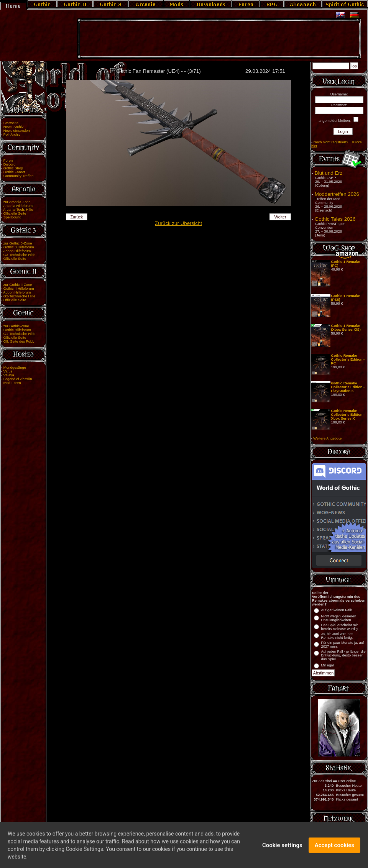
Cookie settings (282, 849)
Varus (8, 371)
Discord (10, 164)
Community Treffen (19, 176)
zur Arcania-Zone (17, 202)
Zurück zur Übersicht (178, 223)
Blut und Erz (329, 173)
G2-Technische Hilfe (19, 296)
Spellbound (12, 217)
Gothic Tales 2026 (335, 219)
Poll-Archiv (12, 135)
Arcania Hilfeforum (18, 206)
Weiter (280, 217)
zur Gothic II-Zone (18, 285)
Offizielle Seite (15, 213)
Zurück (77, 217)
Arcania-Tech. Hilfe (18, 210)
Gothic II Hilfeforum (19, 289)
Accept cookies (334, 849)
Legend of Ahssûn (18, 379)
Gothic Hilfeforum (17, 330)
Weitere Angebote (327, 438)
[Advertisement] (219, 39)
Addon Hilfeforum (17, 251)
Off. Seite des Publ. (19, 341)
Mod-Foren (12, 383)
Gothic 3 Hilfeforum (19, 247)
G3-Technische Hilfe (19, 255)
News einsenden (17, 131)
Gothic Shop (13, 168)
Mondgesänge (15, 368)
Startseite (11, 123)
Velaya (9, 375)
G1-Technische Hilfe (19, 334)
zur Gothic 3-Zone (18, 243)
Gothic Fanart (14, 172)
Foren (8, 161)
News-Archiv (13, 127)
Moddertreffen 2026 (337, 194)
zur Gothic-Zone (16, 326)
